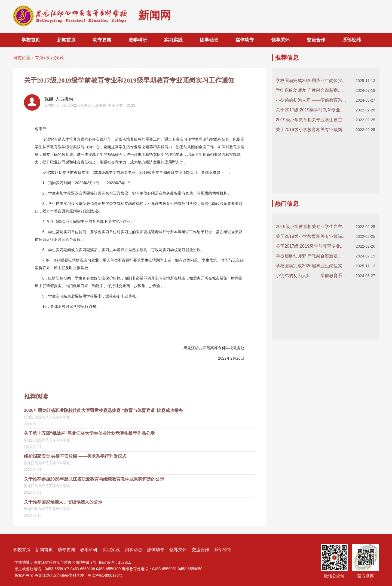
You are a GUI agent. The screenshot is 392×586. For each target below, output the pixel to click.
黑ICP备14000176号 (105, 575)
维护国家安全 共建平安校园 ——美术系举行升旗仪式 (75, 456)
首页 (39, 58)
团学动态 (209, 40)
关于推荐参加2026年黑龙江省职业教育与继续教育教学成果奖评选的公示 (94, 479)
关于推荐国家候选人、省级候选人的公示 (63, 502)
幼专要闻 (102, 40)
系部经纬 (352, 40)
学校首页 (31, 40)
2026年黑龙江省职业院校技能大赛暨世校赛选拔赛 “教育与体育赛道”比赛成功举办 (103, 410)
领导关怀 (280, 40)
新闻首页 (66, 40)
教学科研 (138, 40)
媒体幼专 (245, 40)
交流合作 (316, 40)
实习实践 (173, 40)
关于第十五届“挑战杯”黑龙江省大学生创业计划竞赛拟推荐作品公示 (89, 433)
